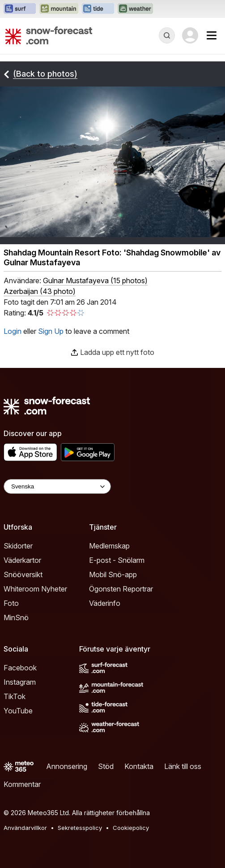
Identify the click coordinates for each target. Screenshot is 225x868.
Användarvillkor (25, 828)
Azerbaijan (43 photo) (40, 291)
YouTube (18, 711)
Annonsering (67, 766)
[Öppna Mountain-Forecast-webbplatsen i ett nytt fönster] (59, 9)
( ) (95, 281)
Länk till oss (183, 766)
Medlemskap (109, 546)
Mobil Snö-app (113, 574)
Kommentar (22, 784)
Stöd (106, 766)
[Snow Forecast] (49, 35)
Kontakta (139, 766)
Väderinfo (105, 603)
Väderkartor (22, 560)
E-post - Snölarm (117, 560)
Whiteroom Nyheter (35, 589)
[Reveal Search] (167, 35)
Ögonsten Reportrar (121, 589)
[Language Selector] (57, 486)
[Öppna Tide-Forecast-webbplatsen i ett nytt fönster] (98, 9)
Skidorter (18, 546)
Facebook (20, 668)
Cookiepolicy (131, 828)
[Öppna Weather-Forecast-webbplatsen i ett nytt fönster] (135, 9)
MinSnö (16, 618)
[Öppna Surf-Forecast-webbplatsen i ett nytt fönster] (20, 9)
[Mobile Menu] (212, 35)
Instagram (20, 682)
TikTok (15, 696)
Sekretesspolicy (80, 828)
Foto (11, 603)
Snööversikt (23, 574)
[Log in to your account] (190, 35)
